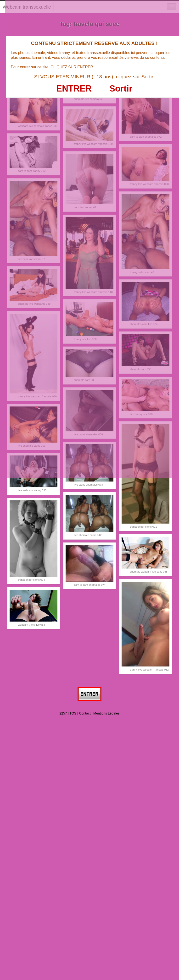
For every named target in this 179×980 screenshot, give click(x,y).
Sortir (121, 89)
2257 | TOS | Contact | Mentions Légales (89, 713)
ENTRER (74, 89)
